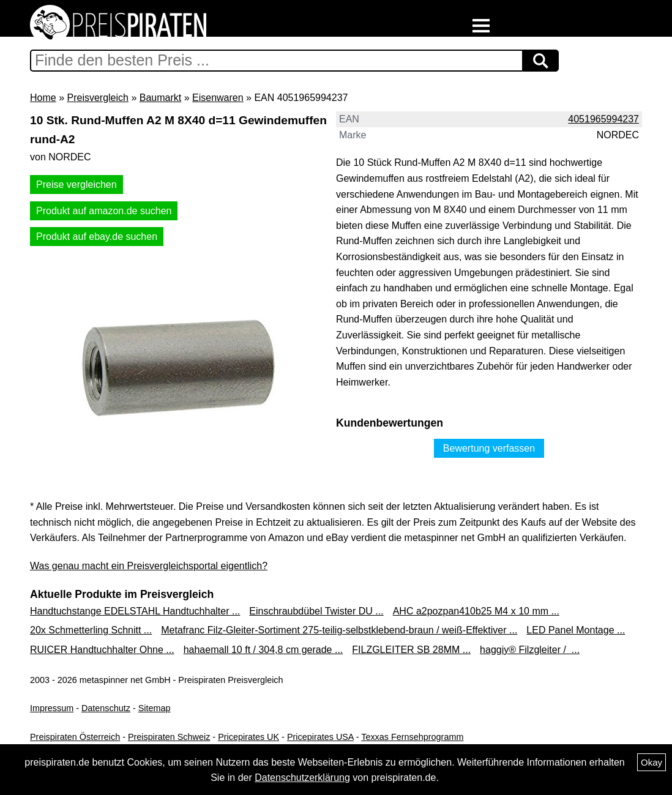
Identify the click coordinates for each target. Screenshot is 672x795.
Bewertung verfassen (489, 448)
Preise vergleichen (77, 185)
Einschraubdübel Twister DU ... (316, 611)
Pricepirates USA (320, 737)
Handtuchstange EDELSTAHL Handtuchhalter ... (135, 611)
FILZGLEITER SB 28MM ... (411, 650)
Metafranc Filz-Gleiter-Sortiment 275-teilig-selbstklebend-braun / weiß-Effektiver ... (339, 630)
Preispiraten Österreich (75, 737)
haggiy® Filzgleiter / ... (530, 650)
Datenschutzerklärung (302, 778)
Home (43, 98)
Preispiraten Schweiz (169, 737)
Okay (651, 762)
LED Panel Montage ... (576, 630)
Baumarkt (160, 98)
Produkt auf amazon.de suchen (104, 211)
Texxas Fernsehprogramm (412, 737)
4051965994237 (603, 119)
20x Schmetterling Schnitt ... (91, 630)
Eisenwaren (218, 98)
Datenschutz (106, 708)
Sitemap (155, 708)
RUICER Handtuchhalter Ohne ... (102, 650)
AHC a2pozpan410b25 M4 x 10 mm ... (476, 611)
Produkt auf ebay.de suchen (97, 237)
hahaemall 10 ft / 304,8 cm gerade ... (263, 650)
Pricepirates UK (248, 737)
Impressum (52, 708)
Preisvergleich (97, 98)
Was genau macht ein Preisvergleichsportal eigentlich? (149, 566)
